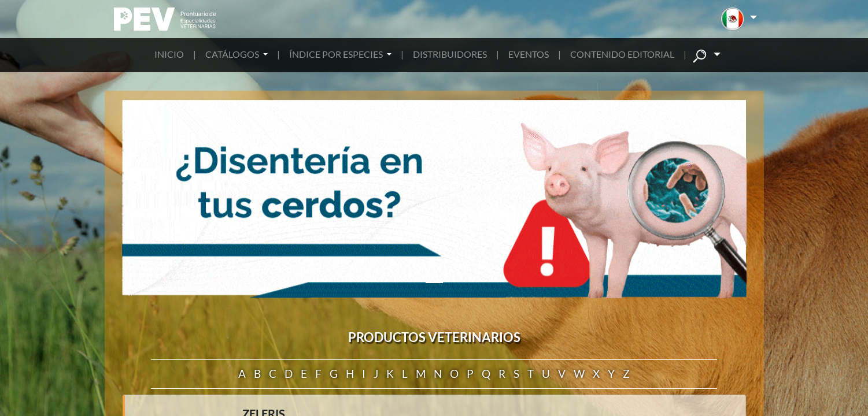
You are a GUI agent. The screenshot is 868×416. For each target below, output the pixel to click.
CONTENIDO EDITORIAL (622, 54)
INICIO (169, 54)
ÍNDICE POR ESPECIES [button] (337, 54)
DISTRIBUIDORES (450, 54)
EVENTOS (529, 54)
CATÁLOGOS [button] (233, 54)
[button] (739, 19)
